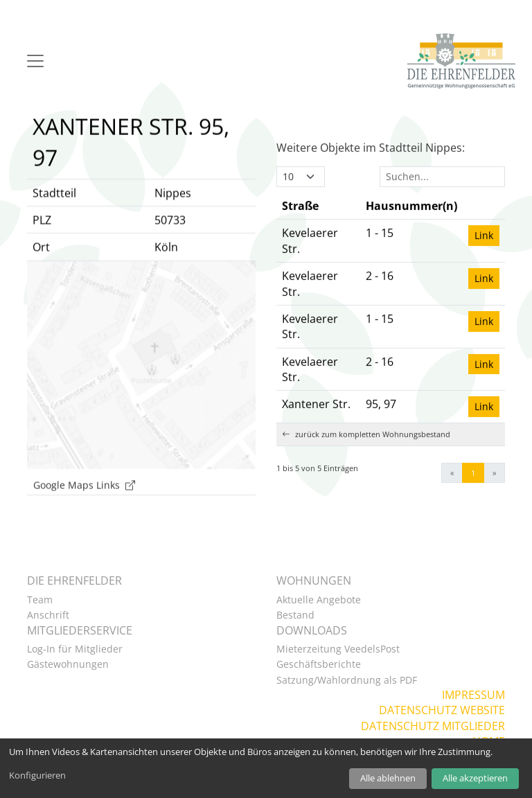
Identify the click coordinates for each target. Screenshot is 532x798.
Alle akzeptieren (475, 778)
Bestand (295, 615)
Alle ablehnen (388, 778)
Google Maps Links (84, 504)
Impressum (473, 695)
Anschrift (48, 615)
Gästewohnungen (68, 664)
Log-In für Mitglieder (75, 649)
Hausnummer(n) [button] (411, 226)
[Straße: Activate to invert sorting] (318, 226)
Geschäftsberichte (319, 664)
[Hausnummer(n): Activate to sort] (411, 226)
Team (40, 600)
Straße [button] (300, 226)
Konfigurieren (37, 775)
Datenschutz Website (442, 710)
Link (484, 255)
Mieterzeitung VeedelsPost (338, 649)
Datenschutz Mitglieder (433, 726)
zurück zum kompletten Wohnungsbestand (366, 454)
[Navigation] (35, 61)
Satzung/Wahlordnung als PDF (347, 680)
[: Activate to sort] (484, 226)
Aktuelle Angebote (319, 600)
